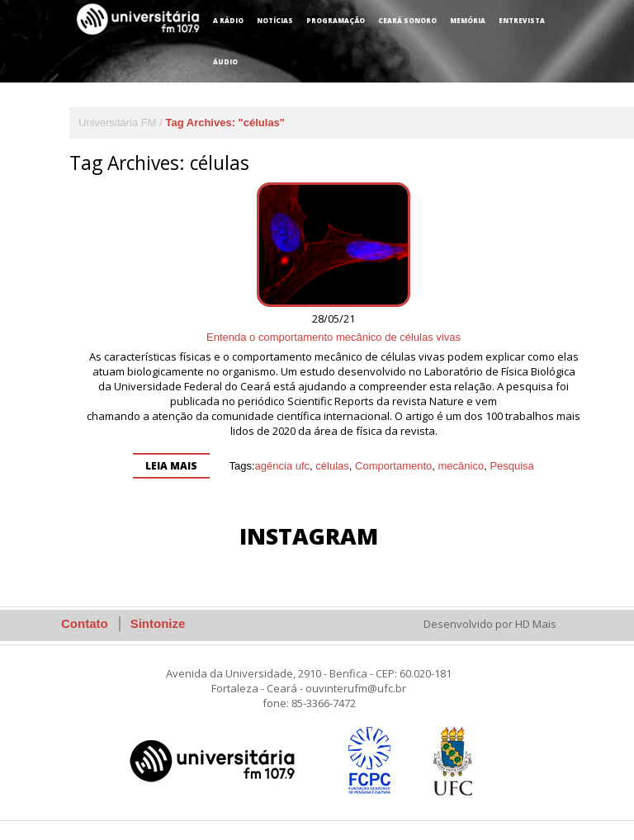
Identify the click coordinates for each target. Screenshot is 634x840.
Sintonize (158, 623)
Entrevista (522, 20)
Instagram (309, 536)
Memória (468, 20)
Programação (336, 20)
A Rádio (228, 20)
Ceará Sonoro (407, 20)
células (332, 466)
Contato (85, 623)
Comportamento (393, 466)
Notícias (275, 20)
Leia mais (171, 466)
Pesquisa (511, 466)
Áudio (225, 61)
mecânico (461, 466)
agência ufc (283, 466)
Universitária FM (118, 123)
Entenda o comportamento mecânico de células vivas (334, 337)
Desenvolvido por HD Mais (490, 624)
